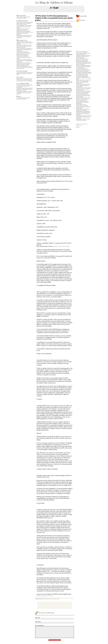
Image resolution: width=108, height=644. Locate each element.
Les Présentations (22, 21)
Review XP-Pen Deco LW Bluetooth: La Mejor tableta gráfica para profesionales (25, 86)
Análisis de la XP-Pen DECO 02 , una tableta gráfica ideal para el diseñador (25, 33)
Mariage (78, 127)
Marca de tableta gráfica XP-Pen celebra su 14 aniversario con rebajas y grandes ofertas (25, 67)
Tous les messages (82, 52)
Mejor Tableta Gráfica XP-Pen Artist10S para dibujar (23, 18)
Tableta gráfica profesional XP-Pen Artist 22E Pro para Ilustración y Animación (24, 37)
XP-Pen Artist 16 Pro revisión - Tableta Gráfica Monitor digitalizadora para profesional (23, 30)
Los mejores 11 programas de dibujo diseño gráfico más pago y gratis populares (24, 93)
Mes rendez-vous (22, 40)
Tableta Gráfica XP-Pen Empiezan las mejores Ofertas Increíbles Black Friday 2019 (24, 61)
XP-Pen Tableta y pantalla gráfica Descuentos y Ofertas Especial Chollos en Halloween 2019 (24, 64)
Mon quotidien (21, 16)
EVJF (77, 126)
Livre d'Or (81, 16)
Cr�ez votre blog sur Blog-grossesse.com (82, 125)
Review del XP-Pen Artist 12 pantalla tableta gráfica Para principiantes (25, 23)
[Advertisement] (23, 114)
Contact (81, 20)
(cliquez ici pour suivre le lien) (61, 246)
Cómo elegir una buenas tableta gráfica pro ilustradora (23, 98)
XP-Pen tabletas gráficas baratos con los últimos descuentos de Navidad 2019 (25, 74)
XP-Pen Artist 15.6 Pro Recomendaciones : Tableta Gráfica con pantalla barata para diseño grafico (24, 26)
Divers (19, 96)
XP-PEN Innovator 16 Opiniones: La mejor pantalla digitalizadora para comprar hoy (25, 50)
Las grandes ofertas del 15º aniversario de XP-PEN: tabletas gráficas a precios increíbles (24, 53)
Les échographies (22, 71)
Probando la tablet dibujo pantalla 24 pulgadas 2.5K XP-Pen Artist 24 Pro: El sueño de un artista (25, 89)
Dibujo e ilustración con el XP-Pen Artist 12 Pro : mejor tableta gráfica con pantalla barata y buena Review (24, 80)
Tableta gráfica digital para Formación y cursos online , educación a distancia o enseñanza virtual (24, 57)
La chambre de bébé (23, 83)
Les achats (20, 77)
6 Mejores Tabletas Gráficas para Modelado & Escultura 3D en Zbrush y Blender (25, 43)
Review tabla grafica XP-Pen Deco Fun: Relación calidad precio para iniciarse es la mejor (24, 46)
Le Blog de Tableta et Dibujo (54, 2)
